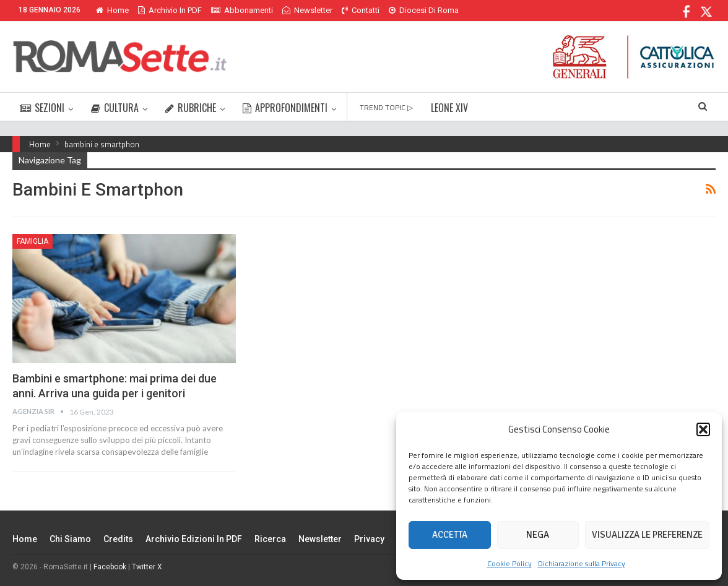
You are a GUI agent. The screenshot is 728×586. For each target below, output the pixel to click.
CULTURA (115, 108)
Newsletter (307, 10)
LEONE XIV (449, 108)
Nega (538, 535)
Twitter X (147, 567)
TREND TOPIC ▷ (386, 107)
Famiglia (32, 241)
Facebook (110, 567)
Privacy (369, 539)
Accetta (450, 535)
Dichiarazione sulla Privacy (582, 563)
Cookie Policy (509, 563)
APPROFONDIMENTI (285, 108)
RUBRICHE (191, 108)
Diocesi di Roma (424, 10)
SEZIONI (42, 108)
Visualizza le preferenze (647, 535)
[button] (703, 429)
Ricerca (270, 539)
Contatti (361, 10)
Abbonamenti (242, 10)
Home (112, 10)
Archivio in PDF (170, 10)
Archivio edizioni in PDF (194, 539)
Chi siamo (70, 539)
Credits (118, 539)
